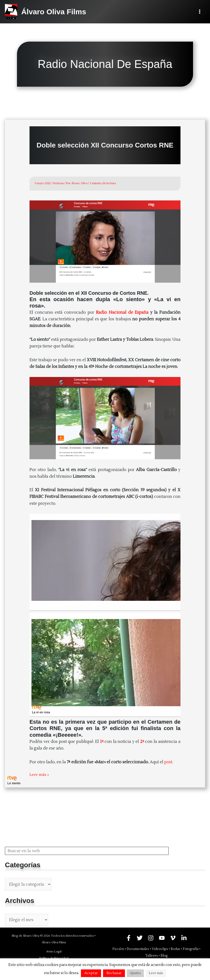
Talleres (152, 955)
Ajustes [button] (135, 973)
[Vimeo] (173, 938)
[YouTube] (162, 938)
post (168, 762)
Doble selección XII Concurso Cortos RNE (105, 145)
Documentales (138, 949)
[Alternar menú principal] (200, 12)
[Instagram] (151, 938)
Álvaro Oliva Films (55, 12)
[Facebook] (129, 938)
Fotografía (191, 949)
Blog (164, 955)
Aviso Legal (54, 951)
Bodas (175, 949)
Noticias (59, 183)
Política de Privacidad (54, 958)
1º (102, 742)
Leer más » (39, 775)
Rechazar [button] (114, 973)
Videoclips (160, 949)
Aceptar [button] (91, 973)
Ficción (118, 949)
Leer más (156, 973)
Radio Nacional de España (122, 312)
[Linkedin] (184, 938)
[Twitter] (140, 938)
